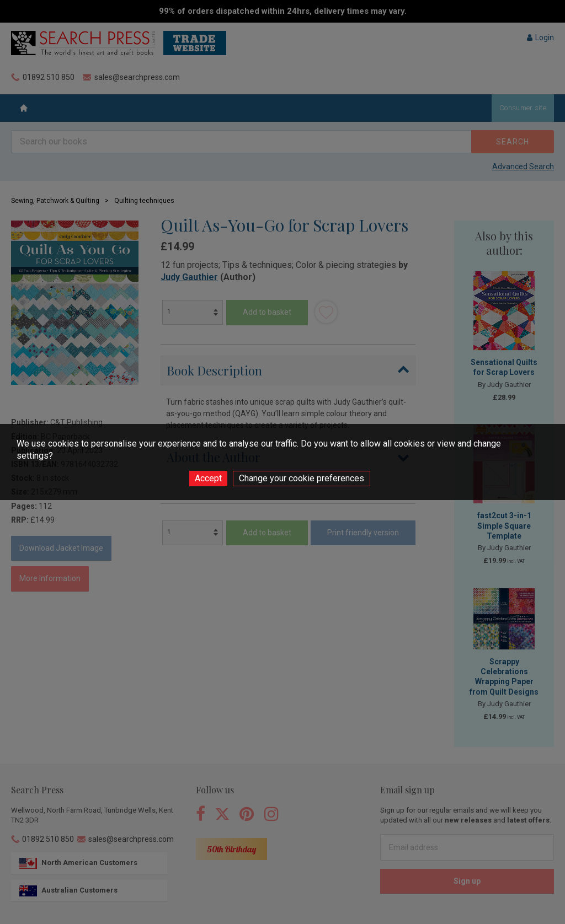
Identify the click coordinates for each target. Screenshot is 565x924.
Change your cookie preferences (302, 478)
